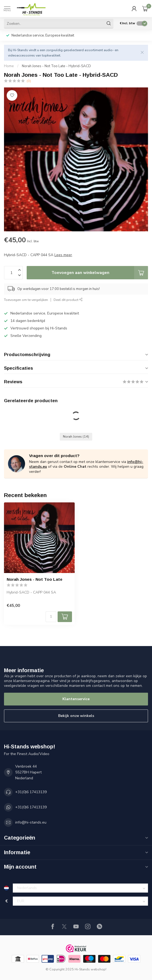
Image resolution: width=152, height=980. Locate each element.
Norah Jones (76, 436)
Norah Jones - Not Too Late (35, 579)
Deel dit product (68, 300)
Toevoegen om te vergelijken (26, 300)
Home (9, 66)
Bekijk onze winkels (76, 716)
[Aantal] (51, 617)
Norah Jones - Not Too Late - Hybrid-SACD (56, 66)
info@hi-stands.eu (31, 822)
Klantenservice (76, 699)
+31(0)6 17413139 (31, 792)
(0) (29, 81)
